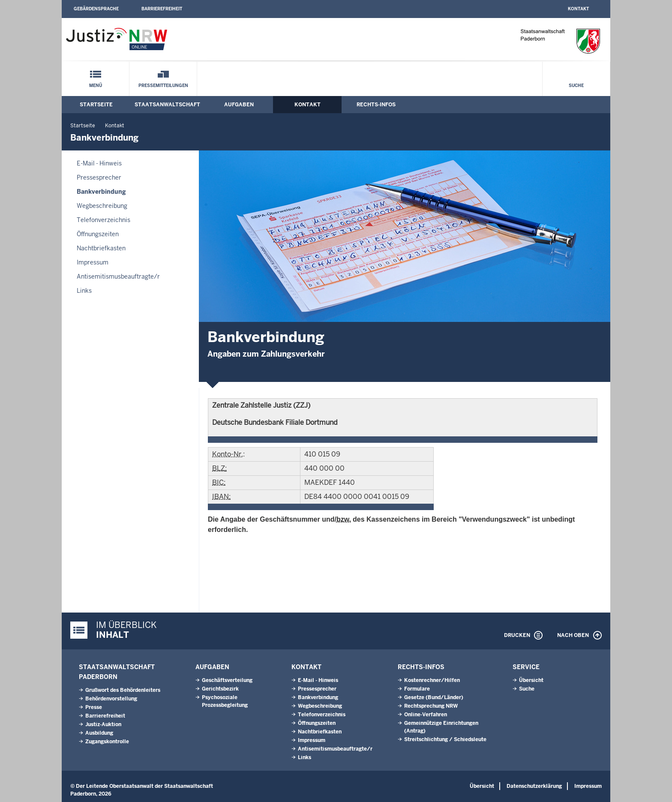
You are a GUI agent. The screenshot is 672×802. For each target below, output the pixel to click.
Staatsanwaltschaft (167, 105)
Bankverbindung (101, 192)
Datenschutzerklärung (534, 786)
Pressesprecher (99, 177)
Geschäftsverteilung (227, 680)
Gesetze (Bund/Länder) (434, 697)
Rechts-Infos (376, 105)
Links (84, 291)
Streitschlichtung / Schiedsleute (445, 739)
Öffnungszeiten (98, 234)
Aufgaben (239, 105)
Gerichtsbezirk (220, 689)
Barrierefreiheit (162, 9)
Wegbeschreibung (102, 206)
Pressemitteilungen (163, 86)
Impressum (93, 262)
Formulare (417, 689)
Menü (96, 86)
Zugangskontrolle (107, 742)
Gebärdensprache (96, 9)
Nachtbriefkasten (101, 248)
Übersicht (531, 680)
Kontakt (578, 9)
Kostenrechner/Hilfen (432, 680)
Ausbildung (99, 733)
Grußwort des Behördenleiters (123, 690)
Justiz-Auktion (103, 724)
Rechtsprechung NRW (431, 706)
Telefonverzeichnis (103, 220)
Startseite (96, 105)
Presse (94, 707)
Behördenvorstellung (111, 699)
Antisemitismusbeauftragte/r (118, 276)
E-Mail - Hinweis (99, 163)
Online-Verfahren (426, 715)
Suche (576, 86)
